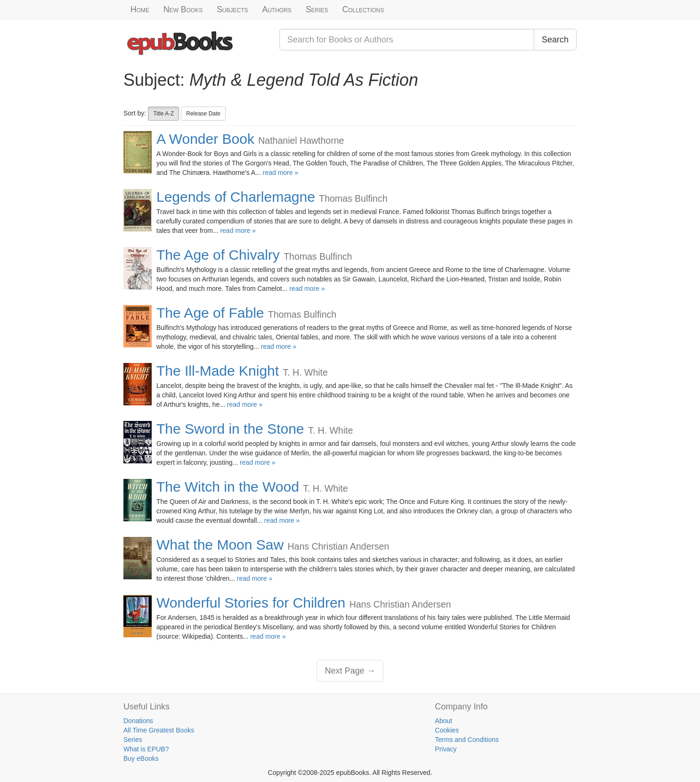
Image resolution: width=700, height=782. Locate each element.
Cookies (447, 730)
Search (555, 40)
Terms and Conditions (467, 740)
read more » (281, 173)
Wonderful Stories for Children (251, 603)
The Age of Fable (210, 313)
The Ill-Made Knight (218, 371)
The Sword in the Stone (230, 429)
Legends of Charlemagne (236, 197)
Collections (363, 9)
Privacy (446, 749)
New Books (183, 9)
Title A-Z (163, 114)
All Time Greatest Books (159, 730)
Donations (138, 721)
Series (317, 9)
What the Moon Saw (220, 545)
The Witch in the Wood (228, 487)
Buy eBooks (141, 758)
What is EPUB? (146, 749)
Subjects (232, 9)
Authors (277, 9)
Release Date (203, 114)
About (444, 721)
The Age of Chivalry (218, 255)
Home (140, 9)
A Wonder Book (205, 139)
